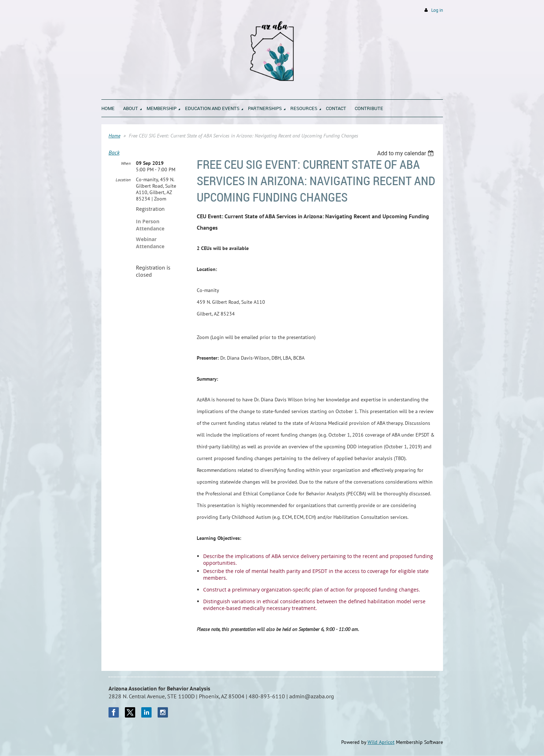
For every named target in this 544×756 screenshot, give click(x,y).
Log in (437, 10)
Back (114, 152)
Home (114, 136)
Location (123, 180)
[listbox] (406, 153)
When (126, 163)
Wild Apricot (381, 742)
